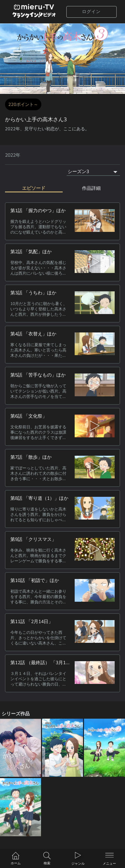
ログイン (91, 12)
